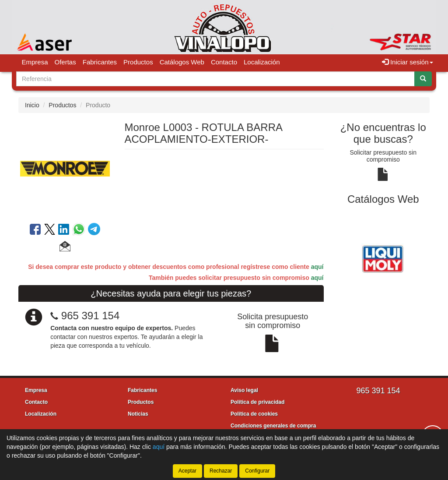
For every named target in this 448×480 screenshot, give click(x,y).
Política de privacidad (257, 402)
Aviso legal (244, 390)
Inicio (32, 105)
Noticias (138, 414)
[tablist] (383, 258)
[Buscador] (215, 79)
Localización (262, 62)
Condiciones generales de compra (273, 426)
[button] (65, 247)
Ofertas (65, 62)
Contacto (224, 62)
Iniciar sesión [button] (408, 62)
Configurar (257, 471)
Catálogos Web (182, 62)
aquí (317, 267)
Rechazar (221, 471)
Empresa (35, 62)
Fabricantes (100, 62)
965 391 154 (90, 316)
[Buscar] (423, 79)
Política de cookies (254, 414)
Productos (138, 62)
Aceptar (187, 471)
